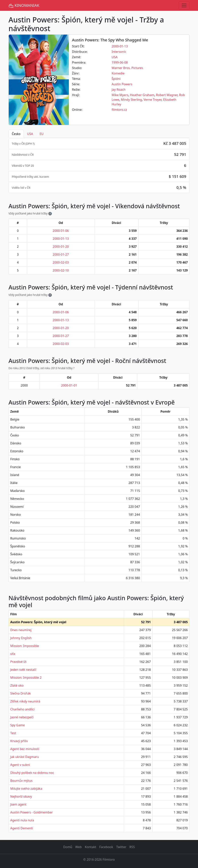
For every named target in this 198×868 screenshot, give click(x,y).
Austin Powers (122, 84)
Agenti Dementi (22, 828)
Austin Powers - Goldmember (32, 812)
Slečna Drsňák (20, 693)
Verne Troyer (152, 100)
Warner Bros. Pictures (127, 68)
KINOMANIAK (24, 6)
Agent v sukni (20, 765)
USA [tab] (30, 134)
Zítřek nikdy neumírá (25, 701)
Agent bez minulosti (25, 749)
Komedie (118, 73)
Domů (68, 847)
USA (115, 57)
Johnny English (21, 638)
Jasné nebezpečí (22, 717)
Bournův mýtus (21, 781)
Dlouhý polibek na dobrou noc (32, 773)
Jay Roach (119, 90)
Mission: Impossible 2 (26, 678)
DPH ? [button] (30, 144)
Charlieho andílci (22, 709)
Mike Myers (120, 95)
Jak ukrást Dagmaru (25, 757)
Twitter (121, 847)
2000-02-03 (61, 262)
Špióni (116, 79)
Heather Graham (142, 95)
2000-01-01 (69, 385)
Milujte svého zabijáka (26, 789)
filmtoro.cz (119, 110)
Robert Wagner (167, 95)
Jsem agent (18, 804)
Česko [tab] (16, 134)
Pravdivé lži (18, 662)
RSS (132, 847)
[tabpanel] (99, 166)
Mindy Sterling (131, 100)
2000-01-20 (61, 247)
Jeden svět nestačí (23, 670)
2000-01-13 (120, 46)
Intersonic (119, 52)
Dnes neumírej (21, 630)
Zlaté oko (17, 685)
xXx (13, 654)
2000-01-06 (61, 231)
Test (13, 733)
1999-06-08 (120, 62)
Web (78, 847)
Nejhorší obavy (21, 796)
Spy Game (17, 725)
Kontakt (91, 847)
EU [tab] (42, 134)
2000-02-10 (61, 270)
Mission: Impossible (25, 646)
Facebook (106, 847)
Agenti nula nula (22, 820)
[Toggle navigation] (184, 5)
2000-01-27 (61, 254)
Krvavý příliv (19, 741)
